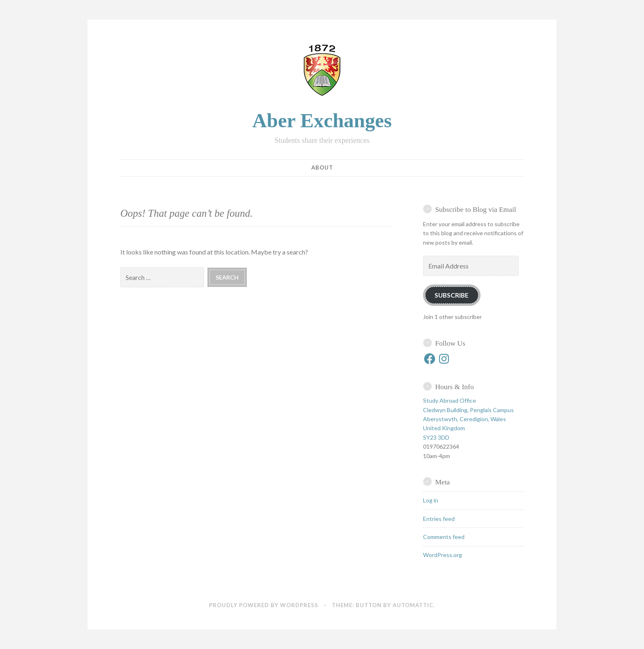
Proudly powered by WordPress (264, 605)
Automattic (413, 605)
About (322, 167)
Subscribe (452, 295)
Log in (431, 500)
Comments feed (444, 537)
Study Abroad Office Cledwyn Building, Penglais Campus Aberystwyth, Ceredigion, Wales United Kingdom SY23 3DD (468, 419)
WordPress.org (443, 555)
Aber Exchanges (322, 120)
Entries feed (439, 519)
